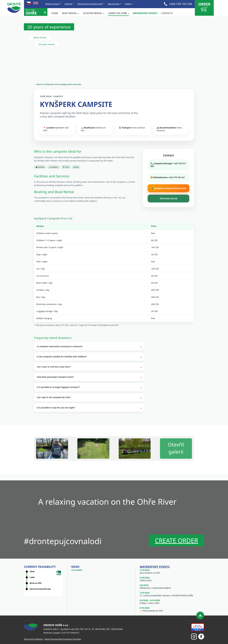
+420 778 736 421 (176, 177)
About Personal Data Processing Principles (63, 639)
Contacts (167, 13)
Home (55, 13)
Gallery (128, 4)
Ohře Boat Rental (169, 198)
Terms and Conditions (33, 639)
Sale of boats (114, 4)
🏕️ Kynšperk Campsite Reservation (168, 188)
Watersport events (145, 13)
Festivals (68, 4)
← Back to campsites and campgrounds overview (58, 84)
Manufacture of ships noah (90, 4)
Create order (176, 540)
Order (204, 7)
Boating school (52, 4)
